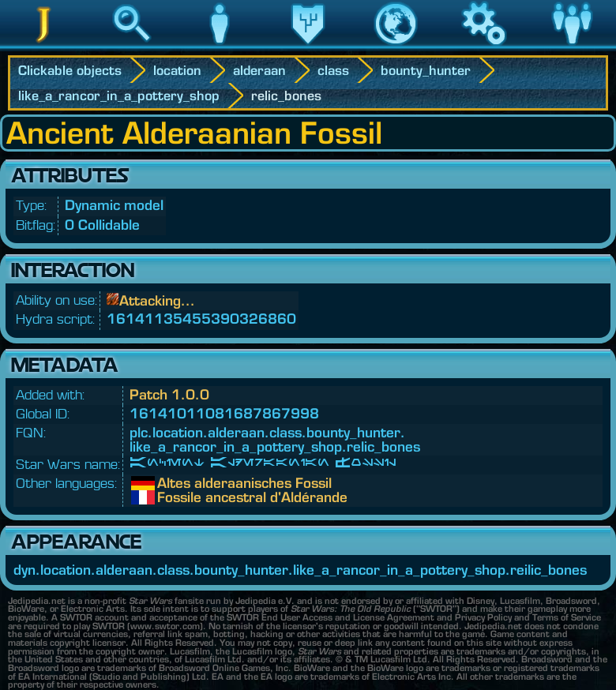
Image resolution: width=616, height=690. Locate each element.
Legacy (308, 47)
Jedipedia (44, 47)
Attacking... (157, 300)
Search (132, 47)
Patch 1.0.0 (169, 394)
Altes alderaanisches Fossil (169, 483)
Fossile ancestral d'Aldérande (169, 497)
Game (484, 47)
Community (572, 47)
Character (220, 47)
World (396, 47)
